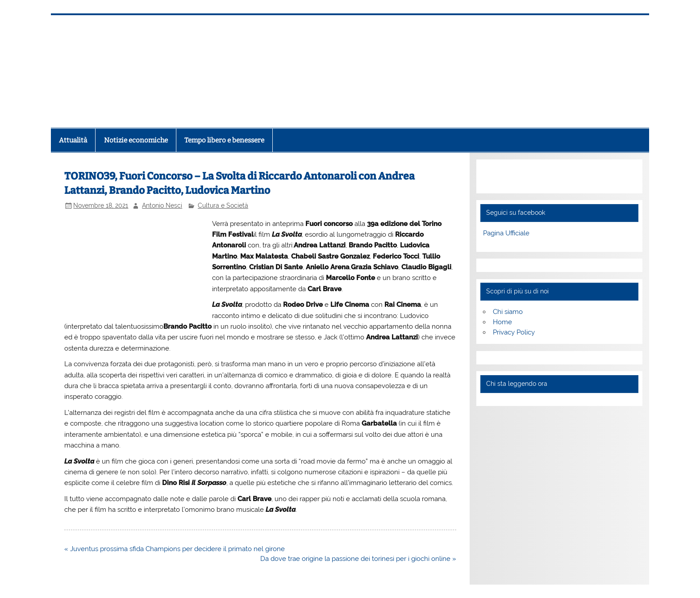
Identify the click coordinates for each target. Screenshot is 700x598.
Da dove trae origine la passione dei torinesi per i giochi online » (358, 559)
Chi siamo (508, 312)
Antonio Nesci (162, 205)
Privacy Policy (514, 332)
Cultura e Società (223, 205)
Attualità (73, 140)
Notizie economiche (136, 140)
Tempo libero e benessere (224, 140)
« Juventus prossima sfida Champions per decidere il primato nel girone (175, 549)
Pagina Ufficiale (506, 233)
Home (502, 322)
